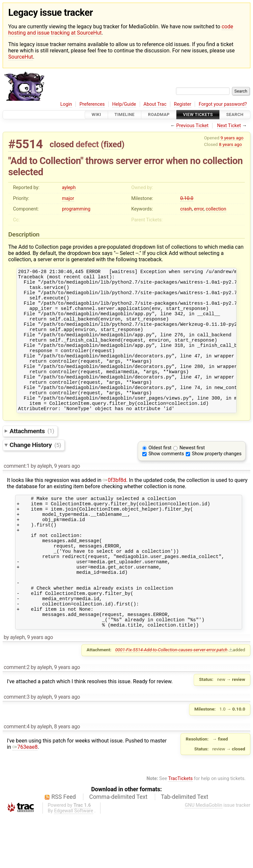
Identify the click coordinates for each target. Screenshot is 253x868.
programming (76, 209)
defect (87, 144)
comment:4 (16, 778)
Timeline (125, 115)
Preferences (92, 104)
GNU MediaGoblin (204, 857)
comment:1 (16, 493)
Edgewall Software (74, 862)
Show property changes (217, 480)
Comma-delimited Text (118, 848)
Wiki (96, 115)
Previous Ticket (192, 126)
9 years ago (232, 138)
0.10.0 (187, 198)
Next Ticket (229, 126)
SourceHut (21, 57)
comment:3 (16, 748)
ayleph (69, 188)
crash (186, 209)
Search (235, 115)
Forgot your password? (223, 104)
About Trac (155, 104)
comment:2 (16, 719)
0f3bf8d (114, 507)
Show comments (166, 480)
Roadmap (159, 115)
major (68, 198)
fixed (112, 144)
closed (62, 144)
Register (183, 104)
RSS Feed (64, 848)
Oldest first (160, 475)
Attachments (32, 457)
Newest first (192, 475)
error (199, 209)
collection (216, 209)
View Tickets (198, 115)
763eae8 (25, 798)
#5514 (26, 144)
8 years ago (230, 144)
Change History (35, 472)
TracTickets (180, 830)
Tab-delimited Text (184, 848)
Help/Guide (124, 104)
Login (66, 104)
